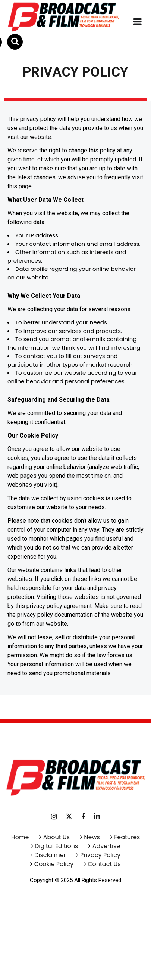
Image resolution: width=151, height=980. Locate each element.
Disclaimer (50, 855)
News (92, 837)
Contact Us (104, 864)
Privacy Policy (100, 855)
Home (20, 837)
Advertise (105, 846)
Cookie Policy (54, 864)
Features (127, 837)
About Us (56, 837)
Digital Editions (56, 846)
